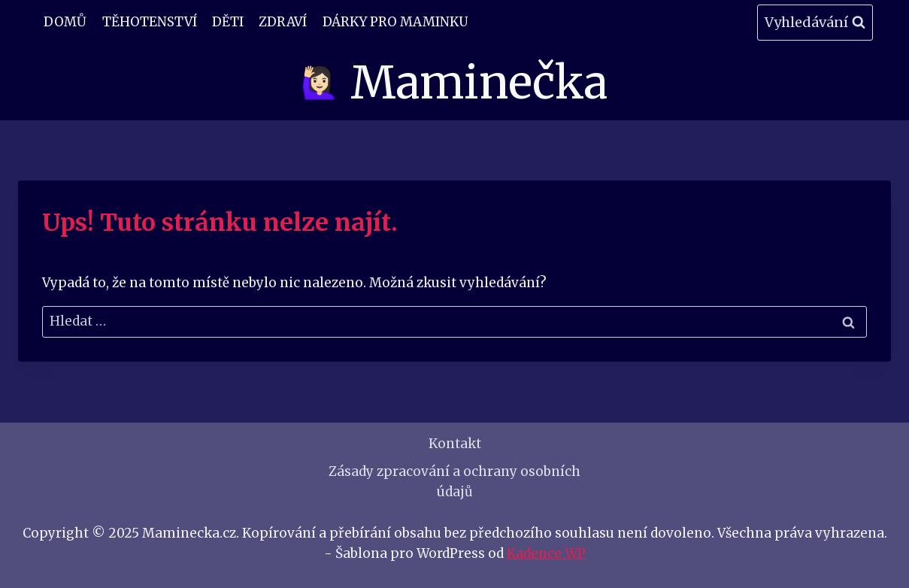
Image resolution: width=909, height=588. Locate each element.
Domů (65, 22)
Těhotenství (150, 22)
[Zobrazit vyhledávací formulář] (815, 23)
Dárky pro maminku (395, 22)
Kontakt (455, 444)
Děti (228, 22)
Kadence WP (546, 553)
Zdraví (283, 22)
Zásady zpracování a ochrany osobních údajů (454, 482)
